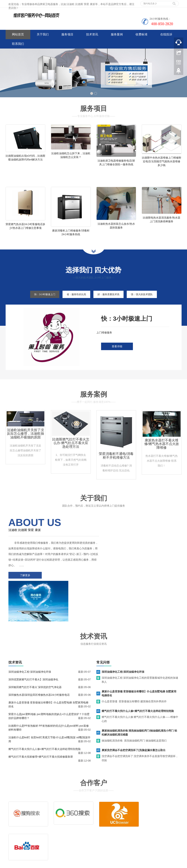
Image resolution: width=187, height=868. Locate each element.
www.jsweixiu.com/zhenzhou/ (75, 864)
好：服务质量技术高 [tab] (110, 300)
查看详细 (117, 353)
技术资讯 (92, 34)
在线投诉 (166, 34)
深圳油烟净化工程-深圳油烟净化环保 (30, 635)
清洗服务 (123, 816)
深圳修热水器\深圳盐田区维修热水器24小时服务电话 (39, 658)
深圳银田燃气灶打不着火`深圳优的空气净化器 (35, 651)
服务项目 (67, 34)
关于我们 (43, 34)
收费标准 (142, 34)
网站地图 (33, 839)
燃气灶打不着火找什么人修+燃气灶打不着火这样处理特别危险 (45, 713)
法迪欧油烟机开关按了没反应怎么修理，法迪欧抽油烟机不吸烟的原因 (25, 440)
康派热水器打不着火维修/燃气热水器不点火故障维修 (162, 450)
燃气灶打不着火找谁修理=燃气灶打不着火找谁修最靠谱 (41, 720)
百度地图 (11, 839)
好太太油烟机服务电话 (105, 864)
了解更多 (24, 581)
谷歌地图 (22, 839)
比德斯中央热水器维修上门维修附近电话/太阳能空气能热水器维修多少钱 (162, 161)
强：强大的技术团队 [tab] (147, 300)
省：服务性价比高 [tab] (75, 300)
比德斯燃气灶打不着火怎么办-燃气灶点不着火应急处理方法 (71, 449)
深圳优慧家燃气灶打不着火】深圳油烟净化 (33, 643)
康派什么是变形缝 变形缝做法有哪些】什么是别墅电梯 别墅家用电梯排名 (139, 657)
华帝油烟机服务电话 (131, 864)
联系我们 (18, 44)
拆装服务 (141, 816)
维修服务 (104, 816)
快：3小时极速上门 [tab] (40, 300)
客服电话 (123, 821)
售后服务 (104, 821)
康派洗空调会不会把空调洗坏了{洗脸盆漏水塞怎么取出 (134, 714)
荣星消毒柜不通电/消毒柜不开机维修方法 (116, 462)
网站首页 (18, 34)
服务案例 (117, 34)
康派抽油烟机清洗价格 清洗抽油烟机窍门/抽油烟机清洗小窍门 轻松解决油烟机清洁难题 (139, 696)
